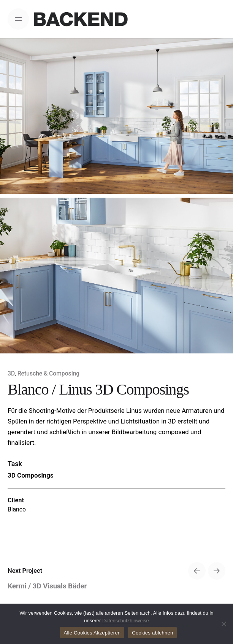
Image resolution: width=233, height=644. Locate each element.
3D (11, 373)
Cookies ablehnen (152, 633)
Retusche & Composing (49, 373)
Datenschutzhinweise (126, 621)
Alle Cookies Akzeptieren (92, 633)
